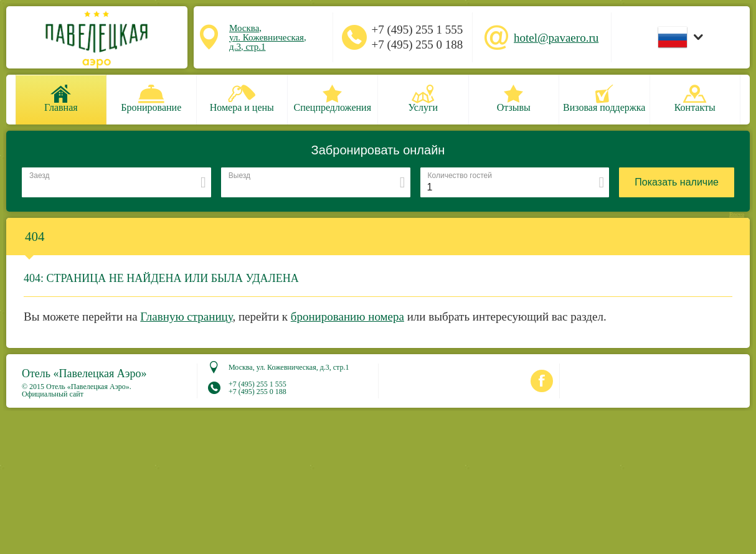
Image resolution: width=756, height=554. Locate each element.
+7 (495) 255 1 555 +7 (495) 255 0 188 (417, 37)
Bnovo (737, 214)
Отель (84, 373)
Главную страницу (186, 317)
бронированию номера (347, 317)
